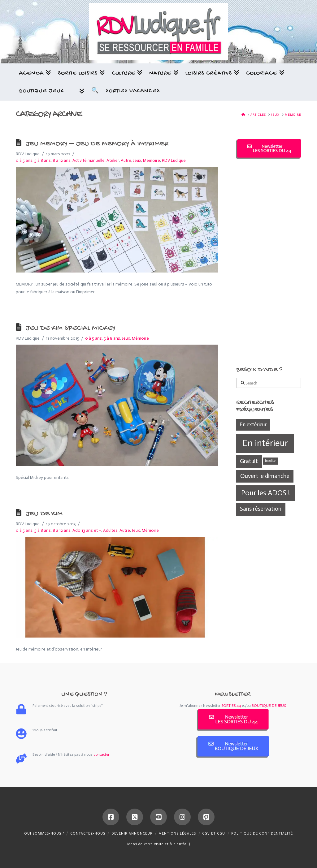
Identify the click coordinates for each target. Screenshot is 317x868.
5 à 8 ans (43, 160)
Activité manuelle (89, 160)
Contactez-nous (88, 834)
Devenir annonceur (132, 834)
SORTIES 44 (231, 706)
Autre (126, 160)
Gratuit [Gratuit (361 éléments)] (249, 461)
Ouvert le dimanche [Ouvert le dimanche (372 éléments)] (265, 476)
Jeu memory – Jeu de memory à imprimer (97, 144)
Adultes (110, 530)
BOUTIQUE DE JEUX (269, 706)
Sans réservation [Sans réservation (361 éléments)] (261, 509)
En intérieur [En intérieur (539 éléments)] (265, 443)
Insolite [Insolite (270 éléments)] (270, 461)
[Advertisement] (269, 263)
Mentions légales (177, 834)
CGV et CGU (214, 834)
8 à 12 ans (62, 160)
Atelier (113, 160)
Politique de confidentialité (262, 834)
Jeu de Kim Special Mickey (70, 329)
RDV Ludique (174, 160)
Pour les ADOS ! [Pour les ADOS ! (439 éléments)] (265, 493)
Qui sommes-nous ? (44, 834)
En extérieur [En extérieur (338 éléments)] (253, 424)
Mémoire (152, 160)
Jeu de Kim (44, 514)
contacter (101, 754)
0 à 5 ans (24, 160)
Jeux (137, 160)
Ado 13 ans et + (87, 530)
